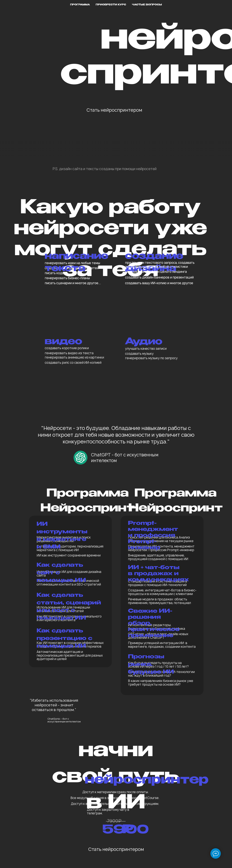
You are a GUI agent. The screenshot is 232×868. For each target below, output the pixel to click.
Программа (80, 5)
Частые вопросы (147, 5)
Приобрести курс (111, 5)
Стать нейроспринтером (114, 110)
